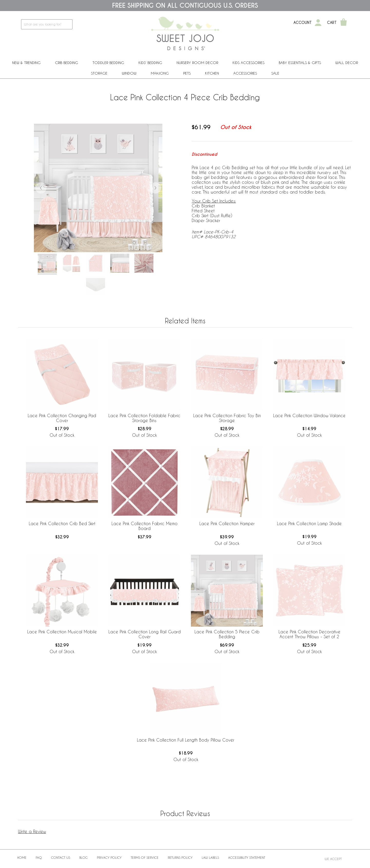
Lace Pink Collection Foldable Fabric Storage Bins (144, 418)
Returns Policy (180, 857)
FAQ (39, 857)
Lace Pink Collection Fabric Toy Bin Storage (227, 418)
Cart (332, 23)
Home (22, 857)
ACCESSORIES (245, 73)
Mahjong (160, 73)
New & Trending (26, 63)
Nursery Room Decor (197, 63)
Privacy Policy (109, 857)
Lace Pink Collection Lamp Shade (309, 523)
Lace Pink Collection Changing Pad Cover (62, 418)
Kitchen (212, 73)
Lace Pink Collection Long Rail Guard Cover (145, 634)
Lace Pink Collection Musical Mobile (62, 632)
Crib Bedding (67, 63)
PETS (187, 73)
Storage (99, 73)
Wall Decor (347, 63)
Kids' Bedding (150, 63)
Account (303, 23)
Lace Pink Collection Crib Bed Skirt (62, 523)
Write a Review (32, 831)
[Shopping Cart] (344, 23)
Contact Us (61, 857)
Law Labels (210, 857)
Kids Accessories (248, 63)
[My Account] (318, 23)
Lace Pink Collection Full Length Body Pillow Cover (186, 740)
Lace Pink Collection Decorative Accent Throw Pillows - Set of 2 (309, 634)
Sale (275, 73)
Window (129, 73)
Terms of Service (145, 857)
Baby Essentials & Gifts (300, 63)
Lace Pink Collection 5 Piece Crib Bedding (227, 634)
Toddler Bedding (108, 63)
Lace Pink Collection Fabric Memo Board (145, 526)
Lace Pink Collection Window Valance (309, 415)
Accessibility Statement (247, 857)
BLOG (84, 857)
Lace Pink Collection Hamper (227, 523)
